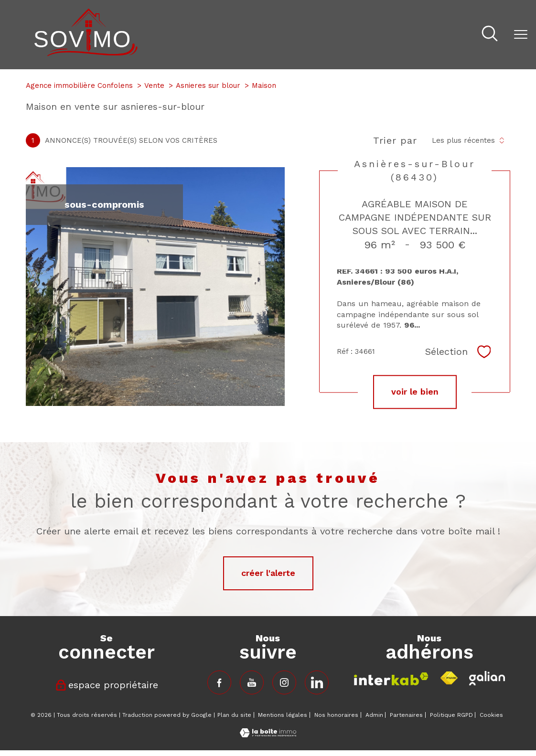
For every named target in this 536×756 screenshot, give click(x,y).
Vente (154, 85)
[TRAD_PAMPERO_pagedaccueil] (86, 53)
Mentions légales (283, 715)
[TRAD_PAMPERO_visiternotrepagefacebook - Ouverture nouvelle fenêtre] (219, 682)
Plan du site (234, 715)
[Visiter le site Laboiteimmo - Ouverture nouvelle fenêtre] (268, 734)
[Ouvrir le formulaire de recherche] (490, 35)
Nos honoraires (336, 715)
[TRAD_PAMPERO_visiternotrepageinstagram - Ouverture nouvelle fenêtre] (284, 682)
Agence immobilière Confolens (79, 85)
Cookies (491, 715)
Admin (374, 715)
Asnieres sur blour (208, 85)
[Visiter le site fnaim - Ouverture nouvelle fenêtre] (449, 678)
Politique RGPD (451, 715)
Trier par (395, 140)
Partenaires (406, 715)
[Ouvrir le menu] (521, 34)
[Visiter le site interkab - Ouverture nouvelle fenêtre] (391, 679)
